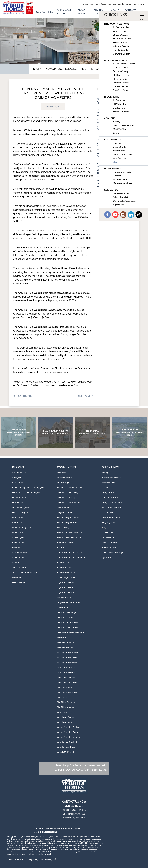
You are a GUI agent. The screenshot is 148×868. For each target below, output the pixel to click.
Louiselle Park (63, 608)
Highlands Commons (67, 583)
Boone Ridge (63, 483)
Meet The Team (89, 69)
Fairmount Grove (65, 543)
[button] (74, 768)
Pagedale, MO (19, 543)
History (40, 69)
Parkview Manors (65, 648)
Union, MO (17, 578)
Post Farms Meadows (67, 672)
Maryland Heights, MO (23, 528)
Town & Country (20, 568)
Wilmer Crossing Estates (68, 732)
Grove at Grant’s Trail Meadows (71, 558)
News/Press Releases (63, 69)
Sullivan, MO (18, 563)
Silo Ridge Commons (67, 702)
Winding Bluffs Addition (68, 742)
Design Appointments (112, 503)
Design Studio (119, 4)
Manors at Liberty (65, 618)
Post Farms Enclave (66, 667)
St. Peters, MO (19, 558)
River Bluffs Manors (66, 687)
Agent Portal (139, 4)
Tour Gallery (107, 533)
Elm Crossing (63, 528)
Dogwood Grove (65, 513)
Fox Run (61, 548)
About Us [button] (115, 12)
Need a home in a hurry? (56, 432)
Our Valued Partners (111, 498)
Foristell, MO (18, 503)
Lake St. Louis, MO (21, 523)
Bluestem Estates (65, 478)
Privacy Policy (32, 860)
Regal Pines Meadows (67, 682)
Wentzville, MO (19, 583)
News (97, 4)
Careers (129, 4)
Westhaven (62, 712)
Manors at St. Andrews (67, 623)
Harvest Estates (64, 563)
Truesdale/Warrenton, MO (24, 573)
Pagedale (61, 638)
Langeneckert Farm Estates (69, 603)
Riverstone (62, 697)
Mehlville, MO (19, 533)
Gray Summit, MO (21, 508)
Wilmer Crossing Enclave (68, 727)
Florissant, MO (19, 498)
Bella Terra (62, 473)
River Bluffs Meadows (67, 692)
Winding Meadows (66, 747)
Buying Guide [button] (98, 12)
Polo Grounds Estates (67, 658)
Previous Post (25, 396)
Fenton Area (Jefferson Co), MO (27, 493)
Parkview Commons (66, 643)
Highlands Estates (65, 588)
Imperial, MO (18, 518)
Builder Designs (48, 832)
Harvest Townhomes (66, 573)
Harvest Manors (64, 568)
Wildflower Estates (66, 717)
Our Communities (129, 432)
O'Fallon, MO (19, 538)
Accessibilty (47, 860)
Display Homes (109, 538)
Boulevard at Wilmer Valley (69, 488)
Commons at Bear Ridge (68, 493)
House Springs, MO (21, 513)
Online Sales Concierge (113, 553)
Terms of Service (15, 860)
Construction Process (112, 518)
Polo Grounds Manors (67, 663)
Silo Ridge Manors (65, 707)
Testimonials (106, 4)
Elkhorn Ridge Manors (67, 523)
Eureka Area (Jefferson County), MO (29, 488)
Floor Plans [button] (82, 12)
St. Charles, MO (20, 553)
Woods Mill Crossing (67, 752)
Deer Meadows (64, 508)
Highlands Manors (65, 593)
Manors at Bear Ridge (67, 613)
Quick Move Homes (64, 12)
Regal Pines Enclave (66, 677)
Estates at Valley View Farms (70, 533)
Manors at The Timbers (67, 628)
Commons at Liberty (66, 498)
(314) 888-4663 (78, 818)
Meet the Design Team (112, 508)
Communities (44, 12)
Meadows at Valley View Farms (71, 633)
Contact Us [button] (130, 12)
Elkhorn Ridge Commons (68, 518)
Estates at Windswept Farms (70, 538)
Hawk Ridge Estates (66, 578)
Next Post (84, 396)
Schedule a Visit (109, 548)
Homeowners (87, 4)
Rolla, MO (17, 548)
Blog (104, 528)
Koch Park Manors (65, 598)
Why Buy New (108, 523)
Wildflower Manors (66, 722)
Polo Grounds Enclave (67, 653)
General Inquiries (110, 543)
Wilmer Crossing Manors (68, 737)
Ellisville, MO (18, 483)
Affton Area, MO (20, 473)
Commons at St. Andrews (69, 503)
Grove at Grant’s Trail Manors (70, 553)
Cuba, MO (17, 478)
